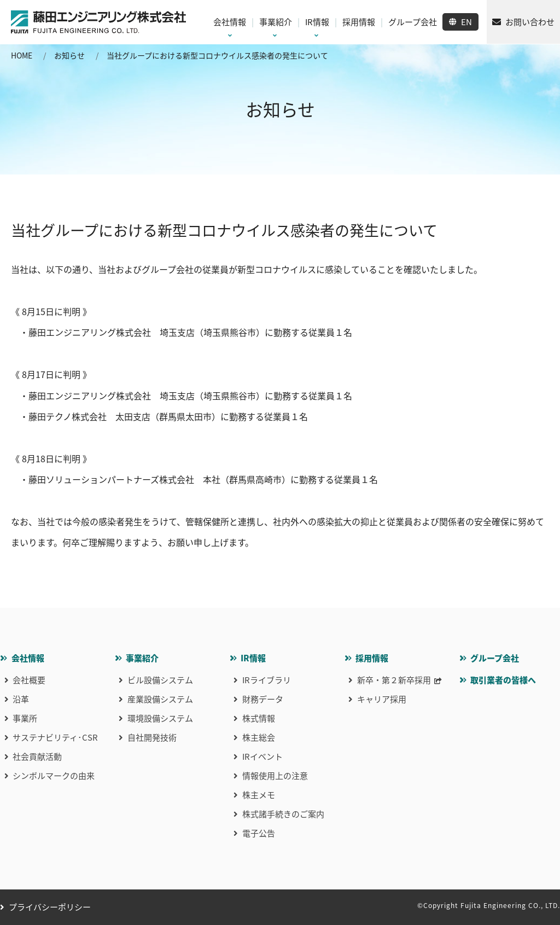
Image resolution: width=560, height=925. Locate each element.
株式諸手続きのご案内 (283, 814)
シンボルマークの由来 (54, 776)
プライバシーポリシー (50, 907)
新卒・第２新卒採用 (394, 680)
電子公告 (259, 833)
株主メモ (259, 795)
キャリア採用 (382, 699)
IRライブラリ (267, 680)
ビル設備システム (160, 680)
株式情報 (259, 718)
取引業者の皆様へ (503, 680)
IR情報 (253, 658)
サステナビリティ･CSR (55, 737)
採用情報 (372, 658)
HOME (22, 55)
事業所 (25, 718)
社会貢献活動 (37, 757)
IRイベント (262, 757)
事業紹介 (142, 658)
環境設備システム (160, 718)
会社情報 (28, 658)
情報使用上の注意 (275, 776)
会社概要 (29, 680)
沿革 (21, 699)
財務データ (263, 699)
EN (466, 22)
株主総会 (259, 737)
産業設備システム (160, 699)
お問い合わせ (530, 22)
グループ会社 (495, 658)
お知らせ (69, 55)
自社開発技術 (152, 737)
